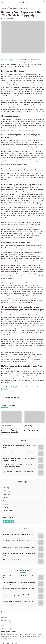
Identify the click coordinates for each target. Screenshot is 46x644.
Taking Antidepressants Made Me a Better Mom (33, 430)
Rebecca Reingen (9, 19)
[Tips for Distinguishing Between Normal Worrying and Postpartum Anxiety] (12, 417)
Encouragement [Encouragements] (6, 426)
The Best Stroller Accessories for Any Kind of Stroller (18, 547)
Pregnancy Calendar (8, 623)
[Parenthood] (23, 494)
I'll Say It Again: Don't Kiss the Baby (13, 560)
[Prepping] (23, 507)
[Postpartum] (23, 514)
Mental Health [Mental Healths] (14, 8)
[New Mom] (23, 498)
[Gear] (23, 501)
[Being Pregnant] (23, 491)
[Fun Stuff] (23, 504)
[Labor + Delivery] (23, 517)
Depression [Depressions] (5, 8)
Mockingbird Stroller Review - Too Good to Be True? (18, 589)
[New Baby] (23, 488)
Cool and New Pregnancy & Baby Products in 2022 (18, 601)
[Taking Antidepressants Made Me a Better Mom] (35, 417)
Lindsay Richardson (7, 435)
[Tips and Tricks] (23, 511)
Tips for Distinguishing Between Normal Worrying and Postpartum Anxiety (10, 431)
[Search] (2, 2)
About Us (4, 615)
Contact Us (5, 618)
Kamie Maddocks (30, 433)
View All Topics (8, 521)
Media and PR (6, 620)
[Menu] (44, 2)
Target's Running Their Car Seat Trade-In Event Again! (19, 541)
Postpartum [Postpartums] (23, 8)
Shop (3, 626)
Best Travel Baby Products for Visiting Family (16, 452)
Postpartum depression (9, 60)
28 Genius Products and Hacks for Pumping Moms (18, 534)
